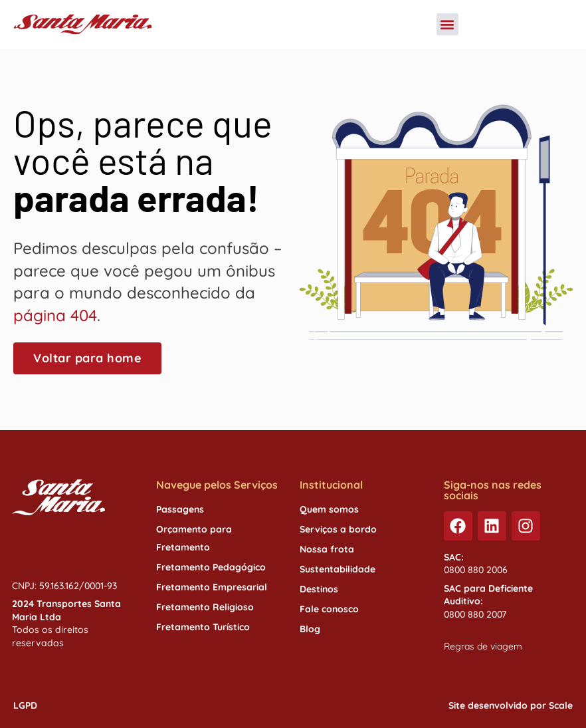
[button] (447, 24)
